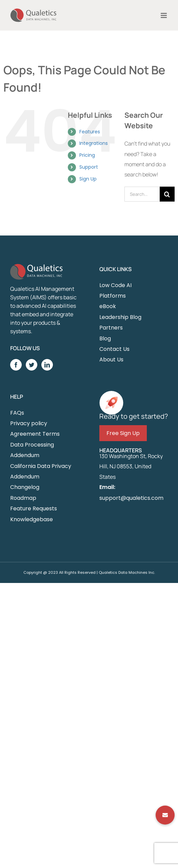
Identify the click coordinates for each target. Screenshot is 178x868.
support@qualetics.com (131, 498)
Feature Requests (34, 508)
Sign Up (88, 179)
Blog (105, 338)
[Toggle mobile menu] (164, 15)
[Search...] (142, 194)
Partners (111, 328)
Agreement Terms (35, 434)
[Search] (167, 194)
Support (89, 167)
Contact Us (114, 349)
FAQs (17, 413)
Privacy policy (29, 423)
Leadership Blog (120, 317)
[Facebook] (16, 365)
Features (90, 132)
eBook (108, 306)
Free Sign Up (123, 433)
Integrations (94, 143)
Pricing (87, 155)
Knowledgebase (32, 519)
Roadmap (23, 498)
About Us (111, 360)
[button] (165, 815)
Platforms (113, 296)
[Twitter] (32, 365)
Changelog (25, 487)
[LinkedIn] (47, 365)
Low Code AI (115, 285)
